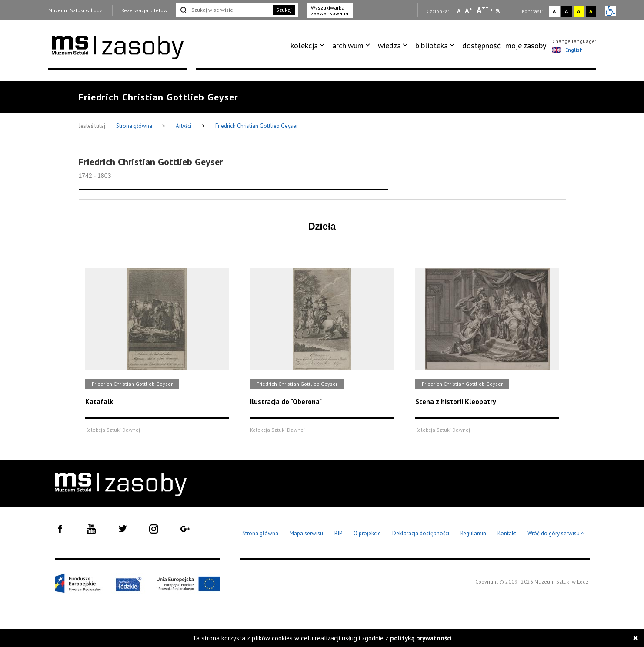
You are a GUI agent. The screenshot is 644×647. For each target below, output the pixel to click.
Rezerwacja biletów (144, 10)
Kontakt (507, 533)
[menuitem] (309, 46)
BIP (338, 533)
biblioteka (432, 45)
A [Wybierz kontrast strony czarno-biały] (566, 11)
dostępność (481, 45)
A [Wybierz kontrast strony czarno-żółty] (591, 11)
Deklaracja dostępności (421, 533)
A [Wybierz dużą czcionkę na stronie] (483, 10)
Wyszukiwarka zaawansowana (330, 10)
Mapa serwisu (306, 533)
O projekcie (367, 533)
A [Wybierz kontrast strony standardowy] (554, 11)
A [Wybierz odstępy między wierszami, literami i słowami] (499, 11)
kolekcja (304, 45)
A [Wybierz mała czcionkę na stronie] (459, 11)
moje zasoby (526, 45)
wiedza (389, 45)
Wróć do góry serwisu (556, 534)
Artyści (184, 126)
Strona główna (135, 126)
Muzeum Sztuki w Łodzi (76, 10)
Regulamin (473, 533)
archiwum (348, 45)
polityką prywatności (421, 638)
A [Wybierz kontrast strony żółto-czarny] (579, 11)
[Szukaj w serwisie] (224, 10)
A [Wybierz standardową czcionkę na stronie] (469, 10)
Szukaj (284, 10)
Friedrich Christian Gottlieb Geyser (257, 126)
